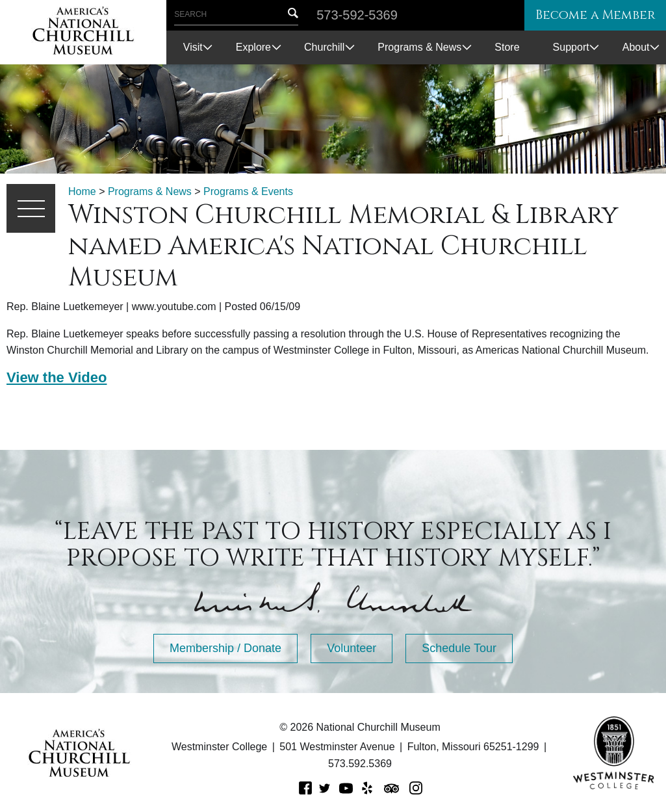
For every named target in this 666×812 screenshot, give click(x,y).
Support (571, 47)
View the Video (57, 377)
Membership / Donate (225, 648)
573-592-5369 (357, 15)
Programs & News (419, 47)
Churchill (324, 47)
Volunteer (352, 648)
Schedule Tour (459, 648)
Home (82, 191)
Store (507, 47)
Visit (193, 47)
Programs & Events (248, 191)
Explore (253, 47)
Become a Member (591, 15)
